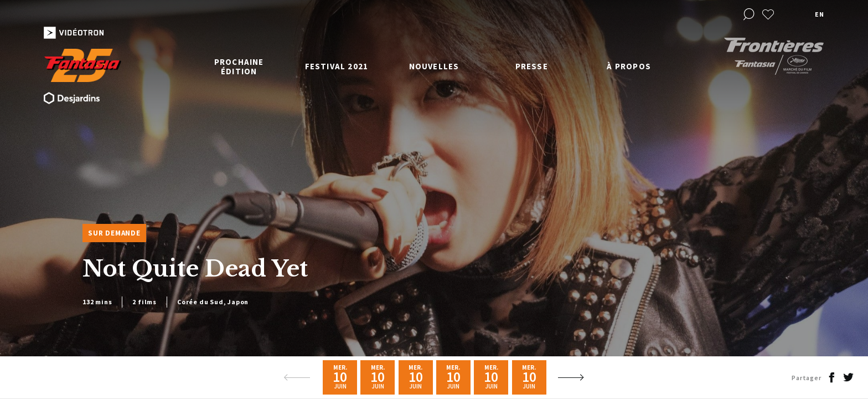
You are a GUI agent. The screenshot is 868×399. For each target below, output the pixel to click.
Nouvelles (434, 66)
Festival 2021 (337, 66)
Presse (532, 66)
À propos (629, 66)
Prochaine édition (239, 66)
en (819, 14)
